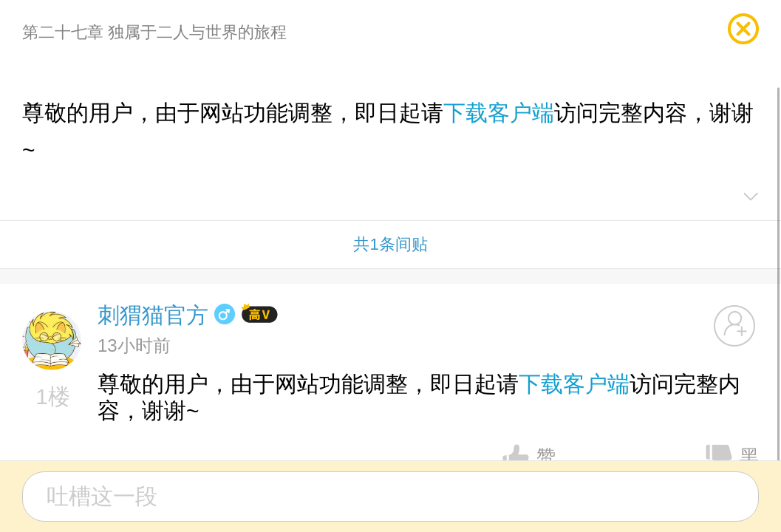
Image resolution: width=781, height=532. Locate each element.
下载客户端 (499, 113)
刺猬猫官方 (153, 315)
